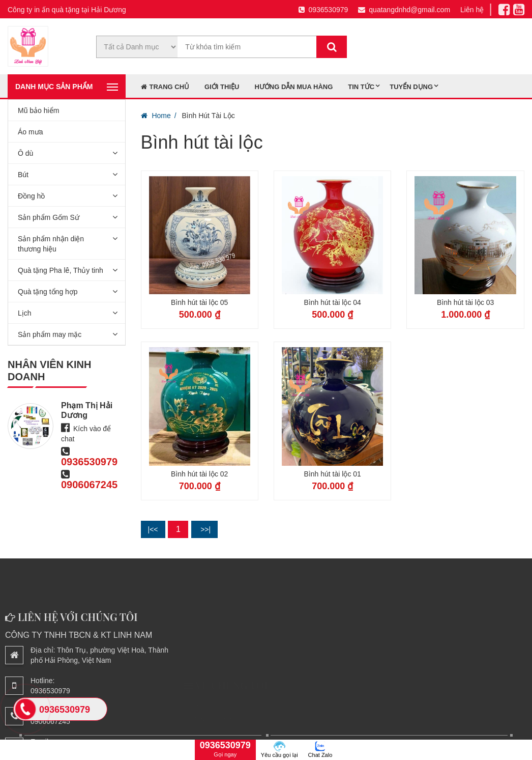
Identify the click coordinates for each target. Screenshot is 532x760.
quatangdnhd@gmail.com (404, 10)
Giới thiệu (222, 87)
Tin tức (361, 87)
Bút (23, 175)
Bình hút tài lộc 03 (465, 302)
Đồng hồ (31, 196)
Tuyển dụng (411, 87)
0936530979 (323, 10)
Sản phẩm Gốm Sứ (49, 217)
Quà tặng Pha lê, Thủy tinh (61, 270)
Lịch (25, 313)
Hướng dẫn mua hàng (293, 87)
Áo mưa (30, 132)
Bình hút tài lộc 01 (333, 474)
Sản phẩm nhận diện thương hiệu (51, 244)
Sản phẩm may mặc (50, 334)
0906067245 (89, 485)
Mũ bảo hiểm (38, 110)
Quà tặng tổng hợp (48, 292)
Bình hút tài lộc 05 (199, 302)
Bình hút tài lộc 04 (333, 302)
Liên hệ (472, 10)
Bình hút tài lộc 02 (199, 474)
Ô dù (25, 153)
